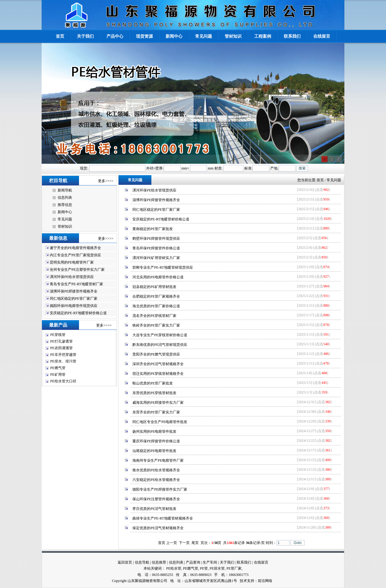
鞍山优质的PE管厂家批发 (153, 383)
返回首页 (125, 562)
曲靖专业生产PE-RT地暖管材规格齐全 (163, 518)
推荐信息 (65, 205)
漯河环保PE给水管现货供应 (72, 277)
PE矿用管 (58, 375)
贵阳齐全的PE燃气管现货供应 (156, 354)
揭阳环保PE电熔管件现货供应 (74, 306)
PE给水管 (174, 568)
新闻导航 (65, 190)
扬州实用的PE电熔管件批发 (154, 432)
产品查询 (193, 562)
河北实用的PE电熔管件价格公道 (158, 277)
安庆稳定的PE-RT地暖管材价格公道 (78, 313)
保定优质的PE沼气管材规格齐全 (158, 528)
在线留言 (261, 562)
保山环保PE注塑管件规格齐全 (156, 499)
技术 (243, 581)
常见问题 (65, 219)
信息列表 (65, 198)
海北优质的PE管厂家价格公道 (156, 306)
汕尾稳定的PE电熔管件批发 (154, 451)
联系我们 (244, 562)
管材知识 (65, 226)
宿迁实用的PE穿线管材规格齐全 (158, 374)
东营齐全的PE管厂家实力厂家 (156, 412)
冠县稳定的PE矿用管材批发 (154, 287)
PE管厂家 (234, 568)
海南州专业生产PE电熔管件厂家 (158, 460)
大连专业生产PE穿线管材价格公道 (160, 335)
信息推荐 (159, 562)
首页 (320, 180)
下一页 (184, 543)
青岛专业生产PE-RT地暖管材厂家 (76, 284)
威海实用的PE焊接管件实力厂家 (158, 403)
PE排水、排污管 (63, 361)
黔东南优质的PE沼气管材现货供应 (160, 345)
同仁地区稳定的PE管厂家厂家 (74, 299)
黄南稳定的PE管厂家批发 (153, 229)
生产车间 (210, 562)
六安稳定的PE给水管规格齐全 (156, 480)
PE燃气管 (58, 368)
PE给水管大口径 (63, 381)
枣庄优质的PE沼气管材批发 (154, 509)
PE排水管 (217, 568)
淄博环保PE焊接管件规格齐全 (74, 291)
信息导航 (142, 562)
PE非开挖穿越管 (63, 355)
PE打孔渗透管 (62, 341)
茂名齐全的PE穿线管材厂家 (154, 316)
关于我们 (227, 562)
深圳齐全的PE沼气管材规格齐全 (158, 364)
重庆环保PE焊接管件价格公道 (156, 441)
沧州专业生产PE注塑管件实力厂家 (77, 270)
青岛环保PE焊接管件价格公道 (156, 248)
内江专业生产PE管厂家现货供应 (75, 255)
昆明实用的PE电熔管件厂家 (72, 262)
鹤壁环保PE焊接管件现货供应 (156, 239)
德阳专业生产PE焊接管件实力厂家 (160, 489)
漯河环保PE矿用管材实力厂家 (156, 258)
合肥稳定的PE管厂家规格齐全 (156, 296)
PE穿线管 (58, 335)
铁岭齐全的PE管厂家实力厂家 (156, 325)
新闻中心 (65, 212)
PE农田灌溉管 (62, 348)
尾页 (195, 543)
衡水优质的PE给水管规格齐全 (156, 470)
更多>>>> (106, 181)
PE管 (204, 568)
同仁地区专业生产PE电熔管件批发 (160, 422)
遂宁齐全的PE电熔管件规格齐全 (75, 248)
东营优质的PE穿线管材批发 (154, 393)
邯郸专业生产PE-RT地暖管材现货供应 (163, 267)
